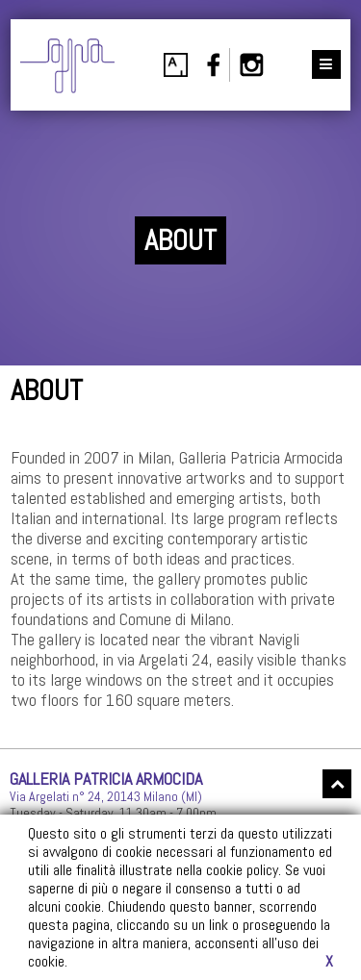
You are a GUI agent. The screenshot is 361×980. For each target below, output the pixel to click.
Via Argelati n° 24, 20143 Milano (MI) (106, 796)
